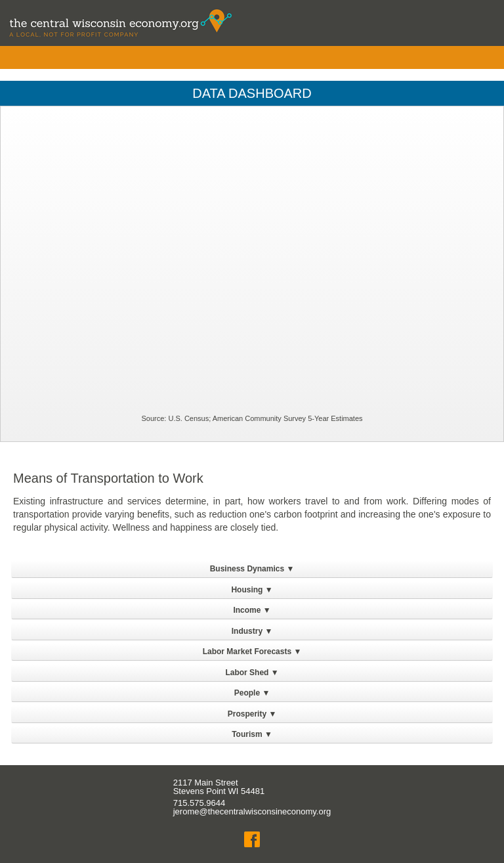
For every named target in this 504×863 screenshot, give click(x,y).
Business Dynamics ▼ (252, 569)
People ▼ (252, 693)
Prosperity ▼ (252, 714)
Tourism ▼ (252, 734)
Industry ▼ (252, 631)
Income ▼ (252, 610)
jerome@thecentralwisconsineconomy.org (252, 811)
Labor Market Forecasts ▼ (252, 652)
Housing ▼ (252, 590)
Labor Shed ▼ (252, 673)
